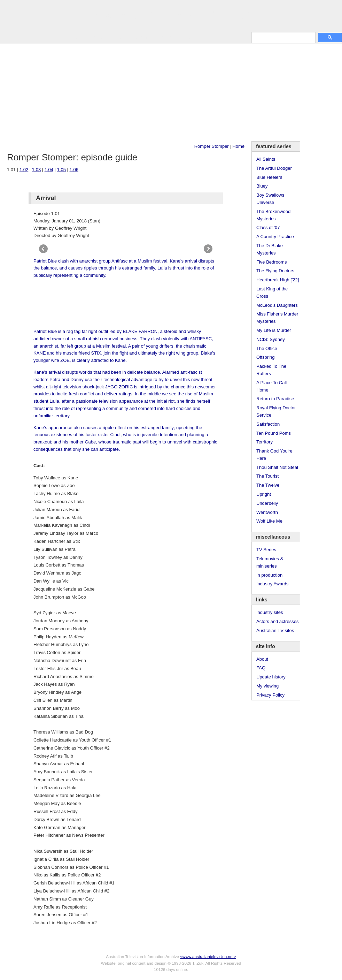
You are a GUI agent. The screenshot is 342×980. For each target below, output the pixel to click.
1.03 (36, 170)
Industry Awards (272, 584)
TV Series (70, 37)
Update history (271, 677)
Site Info (139, 37)
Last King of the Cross (272, 293)
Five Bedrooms (271, 262)
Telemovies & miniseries (270, 562)
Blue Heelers (269, 177)
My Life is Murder (274, 330)
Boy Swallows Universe (270, 199)
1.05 (61, 170)
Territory (265, 442)
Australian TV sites (275, 630)
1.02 (24, 170)
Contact (163, 37)
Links (117, 37)
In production (269, 575)
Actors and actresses (277, 621)
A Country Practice (275, 237)
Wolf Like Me (269, 521)
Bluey (262, 186)
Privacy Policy (270, 695)
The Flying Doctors (275, 271)
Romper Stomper (212, 146)
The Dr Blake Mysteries (270, 249)
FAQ (261, 668)
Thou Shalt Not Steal (277, 467)
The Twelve (268, 485)
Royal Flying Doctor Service (276, 411)
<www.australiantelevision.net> (208, 956)
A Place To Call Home (271, 386)
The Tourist (267, 476)
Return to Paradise (275, 399)
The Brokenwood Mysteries (273, 215)
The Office (267, 348)
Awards (96, 37)
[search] (283, 37)
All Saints (266, 159)
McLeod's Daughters (277, 305)
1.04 (49, 170)
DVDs (185, 37)
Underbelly (267, 503)
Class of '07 (268, 227)
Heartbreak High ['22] (278, 280)
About (262, 659)
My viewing (267, 686)
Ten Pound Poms (274, 433)
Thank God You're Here (274, 455)
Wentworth (267, 512)
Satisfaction (268, 424)
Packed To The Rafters (271, 370)
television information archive (171, 16)
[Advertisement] (171, 92)
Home (238, 146)
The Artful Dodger (274, 168)
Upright (264, 494)
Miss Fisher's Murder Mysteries (277, 318)
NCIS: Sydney (271, 339)
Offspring (266, 357)
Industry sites (270, 612)
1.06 (74, 170)
